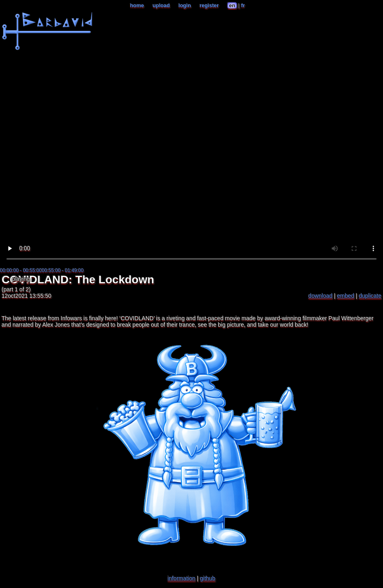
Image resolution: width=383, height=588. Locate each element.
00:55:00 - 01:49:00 (63, 271)
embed (346, 296)
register (209, 5)
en (232, 5)
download (320, 296)
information (181, 578)
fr (243, 5)
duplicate (370, 296)
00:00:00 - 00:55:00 (21, 271)
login (185, 5)
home (137, 5)
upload (161, 5)
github (208, 578)
